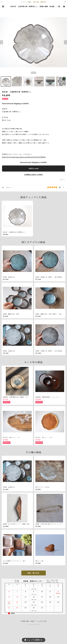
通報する (62, 180)
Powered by (33, 624)
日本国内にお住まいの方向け (34, 175)
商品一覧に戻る (34, 573)
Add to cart (33, 169)
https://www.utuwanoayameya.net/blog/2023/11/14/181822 (24, 157)
